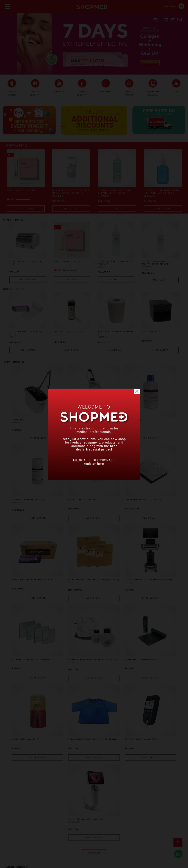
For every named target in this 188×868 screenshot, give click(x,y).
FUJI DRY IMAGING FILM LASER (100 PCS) (90, 556)
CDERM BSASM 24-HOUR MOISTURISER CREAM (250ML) (158, 271)
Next (177, 51)
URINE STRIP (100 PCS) (69, 340)
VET (176, 92)
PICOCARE (35, 418)
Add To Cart (26, 213)
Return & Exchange (93, 831)
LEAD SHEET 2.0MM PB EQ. (137, 622)
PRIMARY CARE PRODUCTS (153, 95)
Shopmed (150, 863)
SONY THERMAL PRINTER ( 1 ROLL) (27, 342)
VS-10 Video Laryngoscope (93, 758)
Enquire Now (28, 286)
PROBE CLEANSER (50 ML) (46, 486)
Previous (11, 51)
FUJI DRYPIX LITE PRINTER (27, 268)
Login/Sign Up (167, 6)
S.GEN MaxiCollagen (21, 195)
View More (94, 792)
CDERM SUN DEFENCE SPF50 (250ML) (112, 270)
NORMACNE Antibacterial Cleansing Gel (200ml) (116, 197)
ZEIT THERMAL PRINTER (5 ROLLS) (47, 556)
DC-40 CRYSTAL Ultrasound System (139, 556)
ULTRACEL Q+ (83, 418)
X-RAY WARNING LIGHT (44, 690)
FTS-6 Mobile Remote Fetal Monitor (94, 624)
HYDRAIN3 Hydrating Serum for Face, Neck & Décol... (161, 199)
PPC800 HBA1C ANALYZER (136, 690)
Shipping (69, 831)
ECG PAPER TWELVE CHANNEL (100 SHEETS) (114, 342)
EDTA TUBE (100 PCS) (88, 486)
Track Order (119, 831)
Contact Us (140, 831)
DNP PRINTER (151, 340)
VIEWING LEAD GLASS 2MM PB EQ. (49, 624)
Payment (53, 831)
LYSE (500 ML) (129, 418)
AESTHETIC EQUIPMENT (82, 94)
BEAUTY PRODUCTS (129, 93)
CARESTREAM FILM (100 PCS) (139, 486)
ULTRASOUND (60, 94)
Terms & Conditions (20, 837)
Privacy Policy (48, 837)
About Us (13, 831)
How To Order (33, 831)
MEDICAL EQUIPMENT (35, 94)
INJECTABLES (106, 93)
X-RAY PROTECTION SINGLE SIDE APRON (92, 692)
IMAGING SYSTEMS (12, 93)
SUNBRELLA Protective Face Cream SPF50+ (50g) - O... (70, 199)
